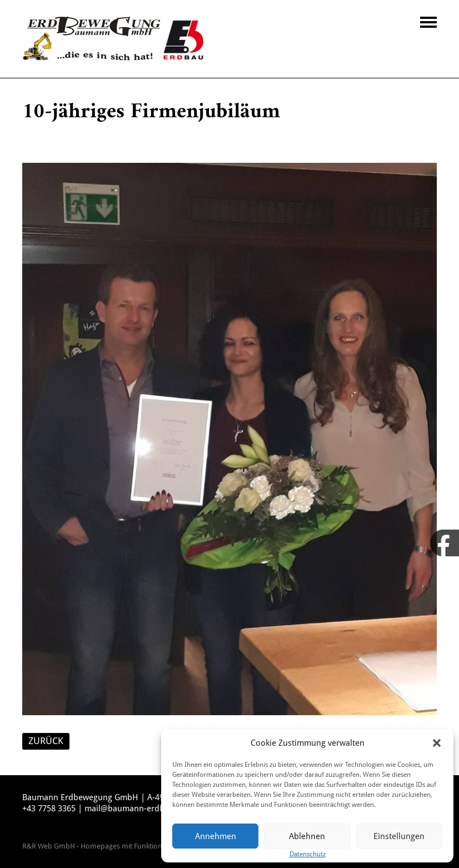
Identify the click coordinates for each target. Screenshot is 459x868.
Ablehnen (307, 836)
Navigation (428, 22)
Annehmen (216, 836)
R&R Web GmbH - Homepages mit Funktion (92, 846)
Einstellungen (399, 836)
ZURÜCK (46, 741)
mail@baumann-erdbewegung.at (146, 809)
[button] (437, 743)
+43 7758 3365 (49, 809)
